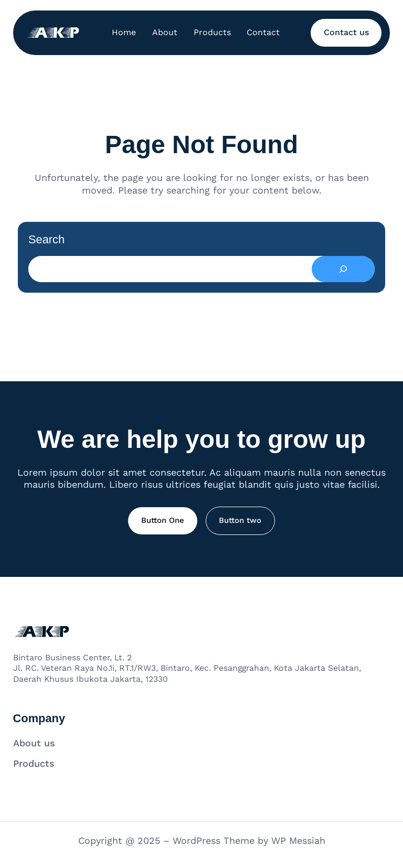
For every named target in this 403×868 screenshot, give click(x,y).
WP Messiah (298, 840)
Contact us (346, 32)
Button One (163, 520)
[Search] (343, 269)
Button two (240, 520)
